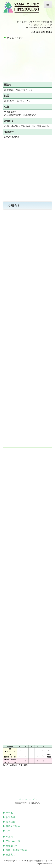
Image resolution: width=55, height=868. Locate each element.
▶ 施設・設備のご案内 (15, 850)
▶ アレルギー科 (11, 841)
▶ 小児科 (8, 837)
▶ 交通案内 (9, 855)
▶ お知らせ (9, 817)
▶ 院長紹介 (9, 822)
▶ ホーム (8, 813)
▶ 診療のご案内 (11, 826)
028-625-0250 (44, 32)
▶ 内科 (7, 831)
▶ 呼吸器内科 (10, 846)
